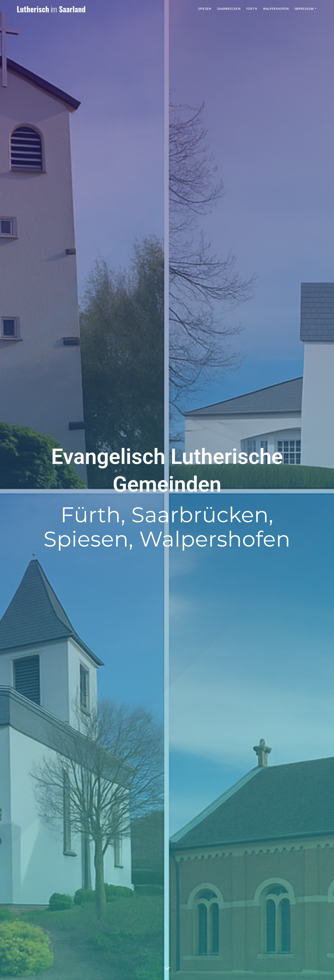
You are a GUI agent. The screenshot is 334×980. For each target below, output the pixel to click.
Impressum (304, 9)
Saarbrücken (229, 9)
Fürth (252, 9)
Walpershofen (276, 9)
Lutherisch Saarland (51, 9)
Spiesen (205, 9)
